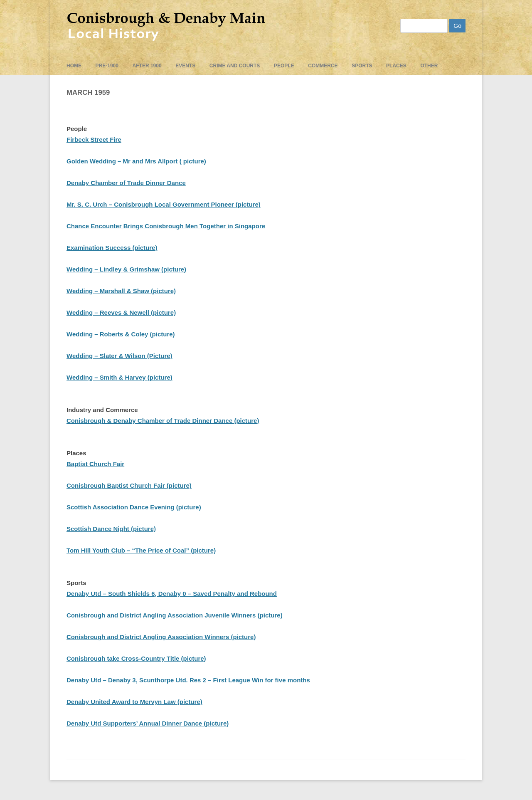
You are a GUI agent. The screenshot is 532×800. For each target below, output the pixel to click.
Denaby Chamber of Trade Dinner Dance (126, 183)
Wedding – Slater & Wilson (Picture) (119, 356)
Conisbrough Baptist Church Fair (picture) (129, 485)
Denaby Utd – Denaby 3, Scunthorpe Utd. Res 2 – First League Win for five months (188, 680)
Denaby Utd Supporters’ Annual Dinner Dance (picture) (148, 723)
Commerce (323, 66)
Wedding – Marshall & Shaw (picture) (121, 291)
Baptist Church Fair (95, 464)
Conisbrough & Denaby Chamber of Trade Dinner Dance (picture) (163, 421)
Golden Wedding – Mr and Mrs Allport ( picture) (136, 161)
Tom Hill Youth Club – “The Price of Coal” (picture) (141, 550)
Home (74, 66)
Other (429, 66)
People (284, 66)
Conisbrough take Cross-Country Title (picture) (136, 658)
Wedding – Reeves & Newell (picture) (121, 312)
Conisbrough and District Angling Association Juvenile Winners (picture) (175, 615)
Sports (362, 66)
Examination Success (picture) (112, 248)
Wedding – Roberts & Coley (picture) (121, 334)
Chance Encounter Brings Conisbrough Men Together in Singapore (166, 226)
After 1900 (147, 66)
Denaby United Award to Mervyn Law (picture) (134, 702)
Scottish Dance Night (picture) (111, 529)
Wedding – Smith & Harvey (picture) (119, 377)
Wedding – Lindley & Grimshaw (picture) (126, 269)
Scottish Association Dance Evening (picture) (134, 507)
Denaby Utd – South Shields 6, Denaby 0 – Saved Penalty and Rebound (172, 594)
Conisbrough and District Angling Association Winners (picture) (161, 637)
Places (396, 66)
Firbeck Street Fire (94, 140)
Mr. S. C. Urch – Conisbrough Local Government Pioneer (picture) (164, 204)
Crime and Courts (235, 66)
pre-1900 (107, 66)
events (185, 66)
